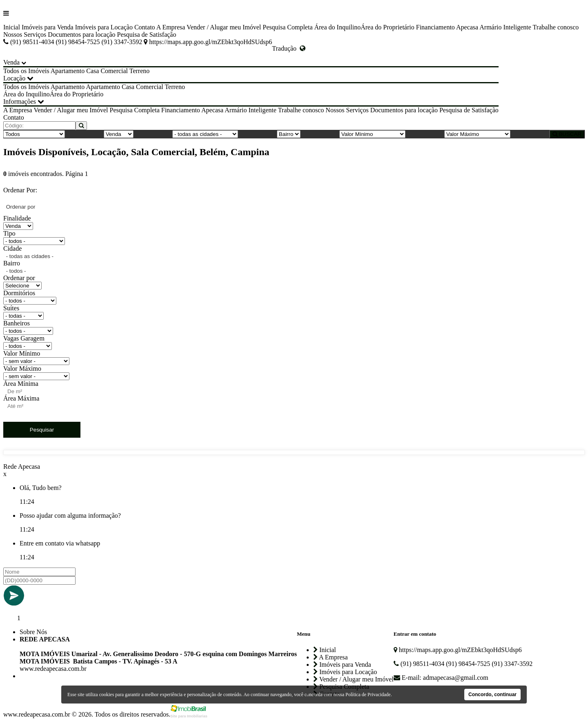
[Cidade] (205, 134)
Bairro (12, 263)
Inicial (12, 27)
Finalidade (17, 218)
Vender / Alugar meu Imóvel (224, 27)
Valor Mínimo (22, 353)
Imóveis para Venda (48, 27)
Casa (92, 71)
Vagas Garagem (24, 338)
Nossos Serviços (25, 35)
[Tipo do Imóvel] (34, 134)
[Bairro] (289, 134)
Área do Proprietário (388, 27)
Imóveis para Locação (104, 27)
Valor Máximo (22, 368)
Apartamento (68, 71)
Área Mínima (21, 384)
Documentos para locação (81, 35)
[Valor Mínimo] (372, 134)
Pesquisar (42, 430)
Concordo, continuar (492, 695)
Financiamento (435, 27)
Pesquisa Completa (287, 27)
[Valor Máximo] (477, 134)
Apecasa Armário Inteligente (494, 27)
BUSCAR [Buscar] (567, 134)
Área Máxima (21, 398)
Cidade (12, 248)
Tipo (9, 233)
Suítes (11, 308)
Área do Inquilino (337, 27)
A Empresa (171, 27)
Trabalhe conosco (556, 27)
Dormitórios (19, 293)
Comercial (114, 71)
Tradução (289, 48)
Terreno (140, 71)
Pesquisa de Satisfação (147, 35)
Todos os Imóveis (26, 71)
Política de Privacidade (368, 695)
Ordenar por (19, 278)
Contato (145, 27)
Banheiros (17, 323)
